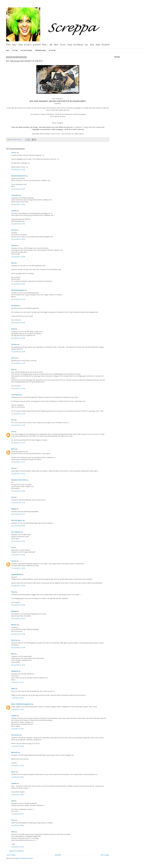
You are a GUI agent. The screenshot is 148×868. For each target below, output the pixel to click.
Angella (14, 783)
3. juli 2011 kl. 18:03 (18, 746)
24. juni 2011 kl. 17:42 (18, 503)
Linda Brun (15, 195)
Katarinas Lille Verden (19, 480)
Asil (13, 432)
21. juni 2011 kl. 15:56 (18, 389)
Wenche (14, 625)
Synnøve (14, 344)
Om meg (15, 50)
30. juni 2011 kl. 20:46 (18, 634)
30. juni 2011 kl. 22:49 (18, 648)
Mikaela (14, 611)
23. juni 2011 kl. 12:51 (18, 474)
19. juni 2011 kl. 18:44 (18, 189)
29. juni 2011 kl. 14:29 (18, 586)
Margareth (15, 671)
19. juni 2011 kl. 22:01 (18, 284)
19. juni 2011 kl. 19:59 (18, 257)
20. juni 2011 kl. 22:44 (18, 352)
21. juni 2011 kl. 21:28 (18, 414)
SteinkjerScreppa (40, 50)
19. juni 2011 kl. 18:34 (18, 170)
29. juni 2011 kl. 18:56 (18, 605)
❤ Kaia (14, 246)
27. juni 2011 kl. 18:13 (18, 568)
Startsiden (58, 855)
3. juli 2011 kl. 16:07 (18, 729)
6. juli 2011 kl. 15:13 (18, 847)
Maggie (14, 509)
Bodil (13, 329)
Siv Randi (15, 306)
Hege (13, 592)
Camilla (14, 211)
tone (13, 497)
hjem (8, 50)
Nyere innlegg (11, 855)
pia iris (14, 358)
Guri (13, 468)
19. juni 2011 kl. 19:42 (18, 239)
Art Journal (52, 50)
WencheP (14, 752)
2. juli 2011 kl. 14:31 (18, 709)
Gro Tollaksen (16, 532)
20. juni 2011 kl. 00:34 (18, 338)
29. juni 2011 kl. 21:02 (18, 619)
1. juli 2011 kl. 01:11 (18, 682)
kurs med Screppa (26, 50)
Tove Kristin (15, 735)
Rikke (13, 689)
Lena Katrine (16, 395)
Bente (13, 449)
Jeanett (14, 716)
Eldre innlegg (105, 855)
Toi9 (13, 801)
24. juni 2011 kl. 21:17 (18, 514)
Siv (12, 548)
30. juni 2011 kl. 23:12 (18, 665)
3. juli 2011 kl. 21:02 (18, 766)
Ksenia (14, 230)
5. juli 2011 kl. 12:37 (18, 814)
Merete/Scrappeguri (18, 290)
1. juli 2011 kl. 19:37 (18, 698)
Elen (13, 420)
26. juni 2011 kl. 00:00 (18, 526)
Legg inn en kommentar (16, 851)
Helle (13, 832)
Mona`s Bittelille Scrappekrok (21, 704)
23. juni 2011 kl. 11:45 (18, 443)
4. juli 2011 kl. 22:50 (18, 795)
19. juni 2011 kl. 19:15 (18, 224)
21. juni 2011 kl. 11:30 (18, 363)
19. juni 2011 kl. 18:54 (18, 204)
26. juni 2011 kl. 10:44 (18, 541)
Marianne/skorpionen (18, 176)
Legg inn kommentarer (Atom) (23, 858)
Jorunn (14, 561)
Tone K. (14, 153)
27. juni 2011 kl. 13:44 (18, 555)
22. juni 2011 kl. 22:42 (18, 425)
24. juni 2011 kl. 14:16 (18, 491)
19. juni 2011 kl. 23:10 (18, 299)
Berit (13, 654)
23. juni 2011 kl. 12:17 (18, 462)
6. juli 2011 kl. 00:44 (18, 826)
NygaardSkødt (16, 575)
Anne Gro (15, 640)
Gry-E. (13, 772)
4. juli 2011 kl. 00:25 (18, 777)
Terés (13, 820)
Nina (13, 263)
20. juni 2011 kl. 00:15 (18, 323)
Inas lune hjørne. (17, 520)
